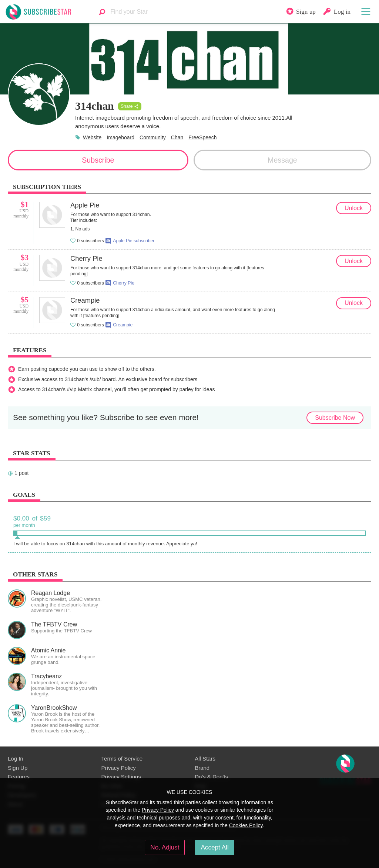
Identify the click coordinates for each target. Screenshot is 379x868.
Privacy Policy (119, 768)
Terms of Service (122, 759)
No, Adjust (165, 847)
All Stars (205, 759)
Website (92, 137)
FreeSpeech (202, 137)
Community (153, 137)
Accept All (214, 847)
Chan (177, 137)
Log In (16, 759)
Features (19, 777)
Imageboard (120, 137)
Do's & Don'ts (211, 777)
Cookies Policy (246, 825)
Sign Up (18, 768)
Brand (202, 768)
